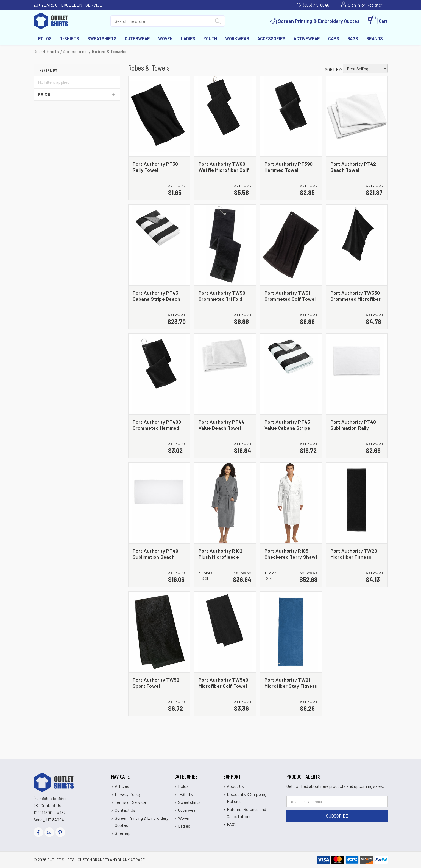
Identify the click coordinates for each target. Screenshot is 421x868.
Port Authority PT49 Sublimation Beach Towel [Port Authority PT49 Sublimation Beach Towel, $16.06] (156, 554)
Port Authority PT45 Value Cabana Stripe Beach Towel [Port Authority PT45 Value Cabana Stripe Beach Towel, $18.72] (287, 425)
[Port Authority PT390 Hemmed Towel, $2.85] (291, 116)
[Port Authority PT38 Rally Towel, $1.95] (159, 116)
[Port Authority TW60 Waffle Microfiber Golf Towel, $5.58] (225, 116)
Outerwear (137, 38)
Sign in (354, 5)
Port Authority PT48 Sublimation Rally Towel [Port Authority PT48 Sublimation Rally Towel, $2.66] (353, 425)
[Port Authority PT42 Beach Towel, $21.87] (357, 116)
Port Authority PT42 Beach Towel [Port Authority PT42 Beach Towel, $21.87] (353, 167)
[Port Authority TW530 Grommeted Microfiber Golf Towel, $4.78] (357, 245)
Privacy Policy (128, 794)
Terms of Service (130, 802)
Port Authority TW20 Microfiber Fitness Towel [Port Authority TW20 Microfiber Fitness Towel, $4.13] (354, 554)
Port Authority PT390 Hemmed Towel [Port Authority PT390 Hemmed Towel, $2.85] (289, 167)
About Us (235, 786)
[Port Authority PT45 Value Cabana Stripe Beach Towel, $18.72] (291, 374)
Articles (122, 786)
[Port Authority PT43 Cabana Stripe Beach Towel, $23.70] (159, 245)
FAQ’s (232, 824)
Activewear (307, 38)
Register (374, 5)
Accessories (271, 38)
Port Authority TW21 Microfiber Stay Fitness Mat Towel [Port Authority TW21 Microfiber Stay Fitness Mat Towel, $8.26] (291, 683)
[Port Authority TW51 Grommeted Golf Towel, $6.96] (291, 245)
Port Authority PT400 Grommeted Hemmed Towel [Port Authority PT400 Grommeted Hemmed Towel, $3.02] (157, 425)
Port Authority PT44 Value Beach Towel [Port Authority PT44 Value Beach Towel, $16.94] (222, 425)
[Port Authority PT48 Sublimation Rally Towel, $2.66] (357, 374)
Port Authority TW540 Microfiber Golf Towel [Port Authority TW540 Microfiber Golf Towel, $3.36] (224, 683)
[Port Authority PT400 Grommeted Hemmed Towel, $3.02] (159, 374)
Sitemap (123, 833)
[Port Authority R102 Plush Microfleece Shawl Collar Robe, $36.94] (225, 503)
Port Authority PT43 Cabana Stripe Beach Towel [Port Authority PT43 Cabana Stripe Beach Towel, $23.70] (157, 296)
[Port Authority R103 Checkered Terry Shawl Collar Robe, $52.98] (291, 503)
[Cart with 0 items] (378, 21)
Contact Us (51, 805)
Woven (165, 38)
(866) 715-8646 (316, 5)
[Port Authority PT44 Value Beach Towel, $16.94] (225, 374)
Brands (375, 38)
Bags (353, 38)
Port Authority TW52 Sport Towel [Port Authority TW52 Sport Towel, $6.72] (156, 683)
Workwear (237, 38)
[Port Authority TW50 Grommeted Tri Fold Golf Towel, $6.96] (225, 245)
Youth (210, 38)
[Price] (77, 94)
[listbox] (365, 68)
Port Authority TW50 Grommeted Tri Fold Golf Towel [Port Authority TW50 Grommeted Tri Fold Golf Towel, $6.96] (222, 296)
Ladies (188, 38)
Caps (334, 38)
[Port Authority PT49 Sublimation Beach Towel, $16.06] (159, 503)
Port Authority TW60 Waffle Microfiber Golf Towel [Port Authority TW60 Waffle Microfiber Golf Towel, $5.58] (224, 167)
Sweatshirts (102, 38)
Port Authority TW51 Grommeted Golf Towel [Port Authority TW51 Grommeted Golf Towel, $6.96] (290, 296)
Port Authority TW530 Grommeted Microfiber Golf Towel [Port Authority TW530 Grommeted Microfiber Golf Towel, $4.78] (356, 296)
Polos (45, 38)
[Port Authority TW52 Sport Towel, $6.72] (159, 632)
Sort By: (334, 69)
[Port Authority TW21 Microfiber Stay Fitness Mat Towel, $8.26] (291, 632)
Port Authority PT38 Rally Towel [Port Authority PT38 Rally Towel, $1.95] (155, 167)
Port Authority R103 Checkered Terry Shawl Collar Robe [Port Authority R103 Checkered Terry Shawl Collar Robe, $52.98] (291, 554)
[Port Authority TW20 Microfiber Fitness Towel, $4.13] (357, 503)
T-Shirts (69, 38)
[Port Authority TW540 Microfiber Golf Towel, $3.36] (225, 632)
